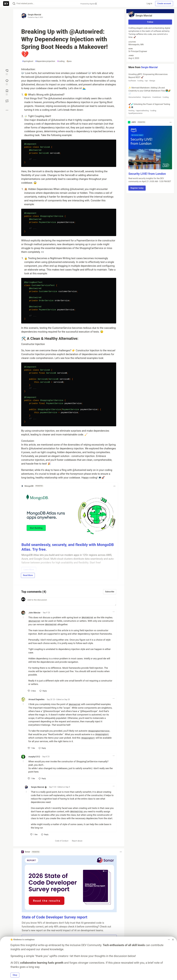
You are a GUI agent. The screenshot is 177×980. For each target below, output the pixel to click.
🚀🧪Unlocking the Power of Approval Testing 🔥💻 (150, 109)
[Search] (14, 4)
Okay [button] (15, 975)
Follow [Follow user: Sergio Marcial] (150, 22)
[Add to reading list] (7, 92)
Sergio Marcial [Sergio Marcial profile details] (38, 787)
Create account (164, 3)
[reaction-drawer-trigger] (7, 72)
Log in (149, 3)
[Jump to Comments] (7, 82)
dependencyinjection (45, 61)
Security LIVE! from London (147, 174)
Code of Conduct (62, 841)
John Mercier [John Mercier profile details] (34, 613)
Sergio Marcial (34, 15)
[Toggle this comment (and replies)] (23, 617)
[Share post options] (7, 110)
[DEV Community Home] (6, 4)
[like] (32, 691)
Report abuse (77, 841)
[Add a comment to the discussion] (71, 601)
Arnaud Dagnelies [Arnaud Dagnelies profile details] (36, 699)
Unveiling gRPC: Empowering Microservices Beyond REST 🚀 (150, 78)
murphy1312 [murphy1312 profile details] (34, 757)
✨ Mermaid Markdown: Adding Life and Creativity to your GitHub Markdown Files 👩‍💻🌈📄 (150, 93)
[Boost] (7, 101)
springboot (28, 61)
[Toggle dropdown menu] (114, 486)
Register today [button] (137, 188)
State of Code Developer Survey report (55, 917)
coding (61, 61)
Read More (28, 575)
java (69, 61)
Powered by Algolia (88, 4)
